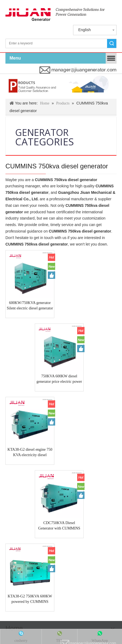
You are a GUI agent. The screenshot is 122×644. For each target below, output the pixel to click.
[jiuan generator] (55, 14)
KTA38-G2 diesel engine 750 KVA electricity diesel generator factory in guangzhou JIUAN (26, 363)
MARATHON (17, 505)
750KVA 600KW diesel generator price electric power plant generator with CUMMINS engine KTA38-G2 (96, 298)
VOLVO (56, 491)
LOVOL (13, 491)
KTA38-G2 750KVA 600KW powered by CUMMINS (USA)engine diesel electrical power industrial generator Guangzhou (26, 428)
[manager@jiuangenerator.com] (78, 70)
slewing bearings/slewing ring (80, 505)
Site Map (110, 539)
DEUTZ (79, 486)
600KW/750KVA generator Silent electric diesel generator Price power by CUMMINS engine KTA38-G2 (26, 298)
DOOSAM (40, 500)
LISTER (72, 491)
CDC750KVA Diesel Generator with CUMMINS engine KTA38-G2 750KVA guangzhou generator (96, 363)
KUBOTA (97, 486)
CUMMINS (40, 486)
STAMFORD (95, 500)
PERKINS (61, 486)
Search (112, 43)
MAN (88, 491)
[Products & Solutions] (61, 86)
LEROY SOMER (66, 500)
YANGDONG (34, 491)
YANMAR (104, 491)
